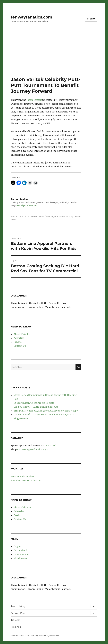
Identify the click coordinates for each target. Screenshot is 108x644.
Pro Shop (16, 627)
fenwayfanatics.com (31, 17)
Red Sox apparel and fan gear (33, 449)
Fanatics (51, 446)
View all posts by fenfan (26, 206)
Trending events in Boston (26, 480)
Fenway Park (18, 613)
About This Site (22, 334)
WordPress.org (22, 558)
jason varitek (59, 216)
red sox (14, 219)
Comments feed (22, 554)
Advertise (19, 338)
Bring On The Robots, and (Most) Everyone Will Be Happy (46, 411)
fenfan (14, 216)
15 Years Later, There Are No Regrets (34, 403)
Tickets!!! (16, 620)
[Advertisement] (55, 56)
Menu (91, 19)
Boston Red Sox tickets (24, 476)
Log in (17, 546)
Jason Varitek (34, 100)
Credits (18, 342)
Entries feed (20, 550)
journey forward (73, 216)
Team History (18, 606)
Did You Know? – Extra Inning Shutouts (36, 407)
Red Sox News (37, 216)
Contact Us (20, 346)
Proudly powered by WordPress (45, 636)
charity (50, 216)
